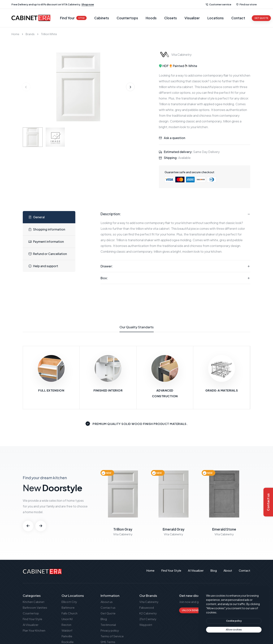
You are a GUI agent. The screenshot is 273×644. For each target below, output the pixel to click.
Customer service (219, 4)
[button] (130, 87)
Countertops (127, 18)
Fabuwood (147, 607)
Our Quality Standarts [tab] (137, 328)
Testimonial (108, 625)
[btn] (234, 621)
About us (107, 602)
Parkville (67, 636)
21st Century (148, 619)
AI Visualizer (31, 625)
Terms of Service (112, 636)
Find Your (73, 18)
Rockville (68, 642)
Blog (104, 619)
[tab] (49, 217)
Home (15, 34)
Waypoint (146, 625)
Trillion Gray (123, 529)
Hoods (151, 18)
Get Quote (108, 613)
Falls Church (69, 613)
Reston (66, 625)
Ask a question (175, 138)
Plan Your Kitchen (34, 630)
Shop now (88, 4)
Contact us (108, 607)
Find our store (246, 4)
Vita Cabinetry (149, 602)
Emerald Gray (174, 529)
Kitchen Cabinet (34, 602)
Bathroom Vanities (35, 607)
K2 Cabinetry (148, 613)
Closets (171, 18)
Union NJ (67, 619)
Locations (216, 18)
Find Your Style (32, 619)
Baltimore (68, 607)
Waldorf (67, 630)
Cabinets (102, 18)
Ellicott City (69, 602)
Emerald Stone (224, 529)
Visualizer (192, 18)
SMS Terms (108, 642)
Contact (238, 18)
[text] (234, 630)
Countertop (31, 613)
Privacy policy (110, 630)
